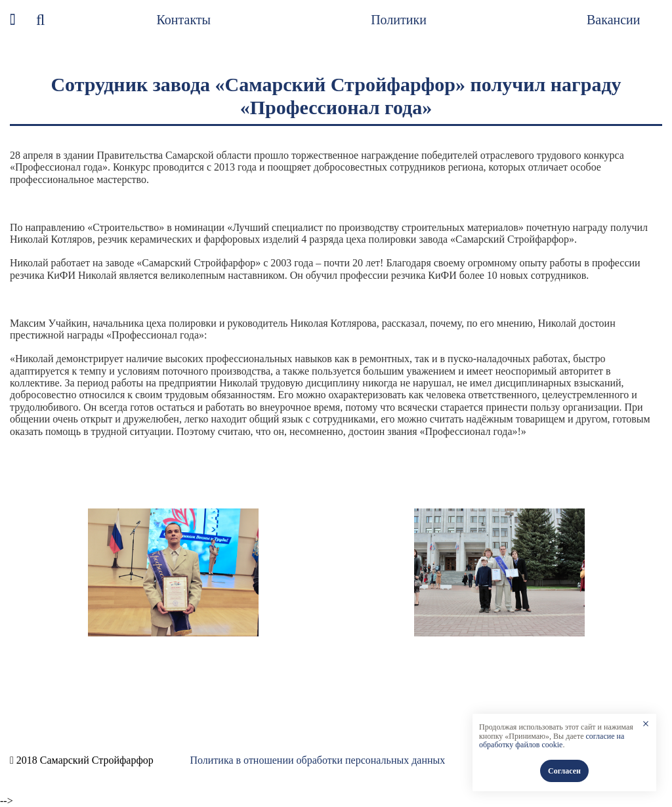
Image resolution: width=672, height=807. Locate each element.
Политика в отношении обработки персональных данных (317, 760)
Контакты (184, 20)
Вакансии (614, 20)
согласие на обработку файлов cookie (552, 741)
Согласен (564, 771)
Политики (399, 20)
